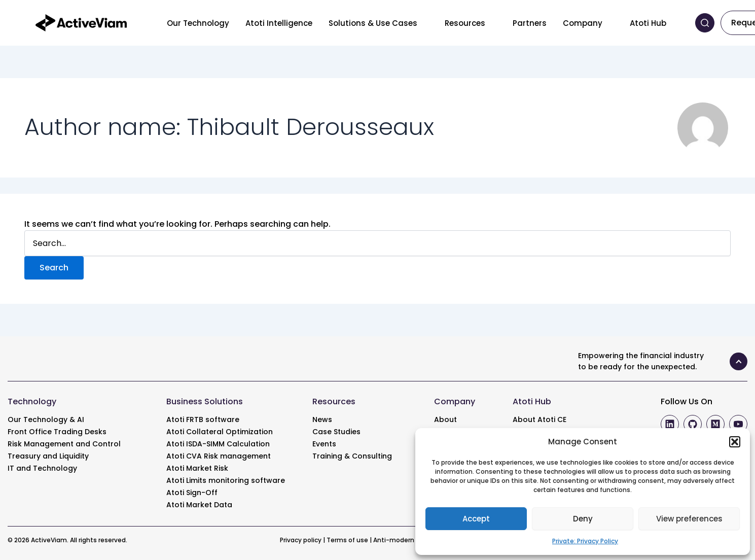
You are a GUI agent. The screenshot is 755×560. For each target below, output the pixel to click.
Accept (476, 519)
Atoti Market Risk (197, 468)
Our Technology (198, 23)
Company (583, 23)
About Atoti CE (540, 419)
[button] (735, 442)
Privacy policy (301, 540)
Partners (530, 23)
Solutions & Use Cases (373, 23)
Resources (465, 23)
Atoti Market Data (199, 505)
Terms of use (347, 540)
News (322, 419)
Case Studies (336, 432)
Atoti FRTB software (203, 419)
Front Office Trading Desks (57, 432)
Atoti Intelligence (279, 23)
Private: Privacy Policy (585, 541)
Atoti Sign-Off (192, 493)
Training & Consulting (352, 456)
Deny (583, 519)
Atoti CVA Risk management (219, 456)
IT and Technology (42, 468)
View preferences (689, 519)
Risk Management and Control (64, 444)
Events (324, 444)
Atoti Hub (648, 23)
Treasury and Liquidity (48, 456)
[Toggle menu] (425, 23)
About (445, 419)
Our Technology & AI (46, 419)
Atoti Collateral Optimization (220, 432)
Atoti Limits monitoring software (226, 480)
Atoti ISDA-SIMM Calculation (218, 444)
